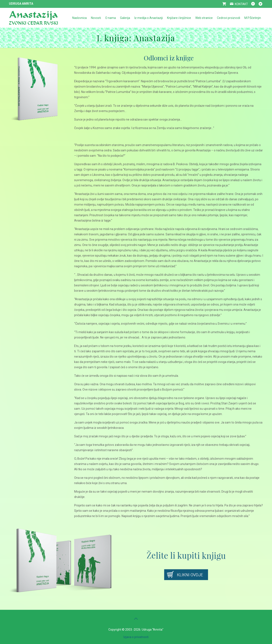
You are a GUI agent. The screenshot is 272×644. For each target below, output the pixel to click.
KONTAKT (238, 4)
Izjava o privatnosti (136, 637)
